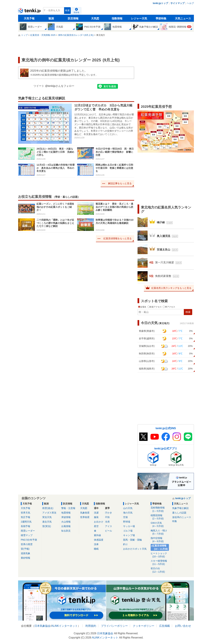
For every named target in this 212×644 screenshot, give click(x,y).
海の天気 (128, 513)
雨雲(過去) (48, 508)
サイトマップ (177, 3)
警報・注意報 (68, 508)
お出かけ (99, 522)
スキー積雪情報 (160, 563)
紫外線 (97, 535)
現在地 (76, 12)
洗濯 (96, 513)
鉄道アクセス (155, 307)
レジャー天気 (139, 18)
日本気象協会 (42, 626)
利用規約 (91, 626)
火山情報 (66, 522)
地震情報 (66, 513)
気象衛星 (85, 513)
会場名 (142, 307)
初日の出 (160, 570)
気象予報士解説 (180, 508)
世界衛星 (85, 517)
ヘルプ (190, 3)
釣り (125, 544)
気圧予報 (25, 517)
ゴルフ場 (128, 531)
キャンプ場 (129, 535)
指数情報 (117, 18)
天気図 (95, 18)
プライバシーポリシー (114, 626)
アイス (109, 526)
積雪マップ (27, 535)
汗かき (109, 513)
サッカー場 (129, 526)
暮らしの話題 (179, 513)
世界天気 (25, 513)
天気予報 (29, 18)
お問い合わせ (183, 626)
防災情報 (73, 18)
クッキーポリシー (144, 626)
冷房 (107, 522)
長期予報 (25, 526)
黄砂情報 (25, 558)
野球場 (127, 522)
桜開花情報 (160, 517)
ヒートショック (160, 555)
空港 (125, 517)
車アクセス (169, 307)
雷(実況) (47, 526)
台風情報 (66, 526)
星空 (96, 526)
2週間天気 (26, 522)
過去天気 (47, 522)
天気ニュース (183, 18)
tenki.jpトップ (160, 3)
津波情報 (66, 517)
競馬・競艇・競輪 (132, 540)
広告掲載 (165, 626)
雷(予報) (25, 549)
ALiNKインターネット (64, 626)
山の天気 (128, 508)
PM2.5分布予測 (29, 540)
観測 (51, 18)
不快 (107, 517)
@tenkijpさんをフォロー (60, 86)
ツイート (39, 86)
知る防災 (66, 531)
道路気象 (25, 553)
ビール (109, 531)
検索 (67, 10)
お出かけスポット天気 (135, 549)
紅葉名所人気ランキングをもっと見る (171, 288)
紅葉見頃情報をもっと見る (118, 238)
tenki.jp (30, 11)
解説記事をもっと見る (120, 183)
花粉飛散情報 (160, 509)
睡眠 (96, 549)
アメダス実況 (49, 513)
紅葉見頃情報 (160, 547)
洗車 (96, 544)
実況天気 (47, 517)
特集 (175, 521)
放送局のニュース (182, 517)
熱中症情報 (160, 540)
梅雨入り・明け (160, 532)
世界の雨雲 (27, 544)
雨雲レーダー (28, 531)
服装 (96, 517)
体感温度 (99, 540)
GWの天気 (160, 525)
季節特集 (161, 18)
